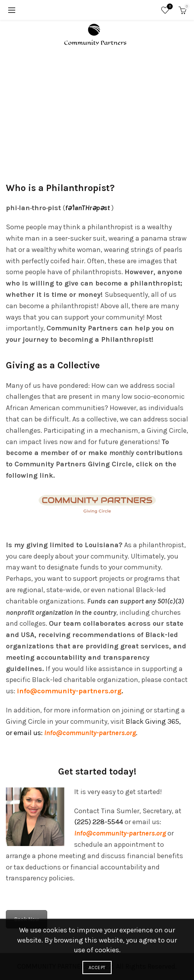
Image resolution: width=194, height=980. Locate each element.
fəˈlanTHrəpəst (87, 208)
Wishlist (169, 7)
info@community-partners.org (90, 733)
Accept (97, 968)
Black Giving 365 (152, 721)
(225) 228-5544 (99, 822)
